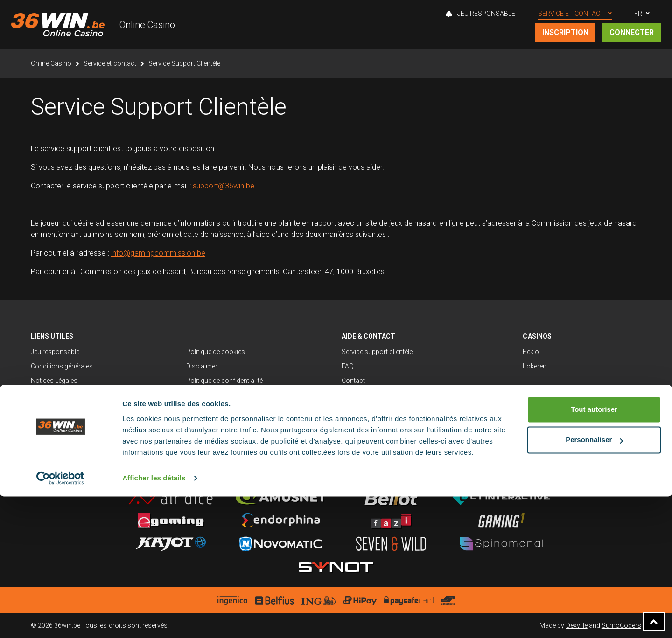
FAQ (348, 366)
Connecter (632, 32)
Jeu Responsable (480, 14)
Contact (353, 381)
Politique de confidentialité (224, 381)
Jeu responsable (55, 352)
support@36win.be (224, 186)
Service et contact (110, 63)
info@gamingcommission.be (158, 253)
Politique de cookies (216, 352)
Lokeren (534, 366)
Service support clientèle (377, 352)
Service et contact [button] (571, 14)
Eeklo (531, 352)
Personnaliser (594, 581)
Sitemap (43, 395)
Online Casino (147, 25)
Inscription (565, 32)
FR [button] (638, 14)
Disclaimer (202, 366)
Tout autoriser (594, 551)
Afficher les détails (154, 620)
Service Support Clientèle (185, 63)
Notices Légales (54, 381)
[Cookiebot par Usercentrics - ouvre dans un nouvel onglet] (60, 620)
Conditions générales (62, 366)
